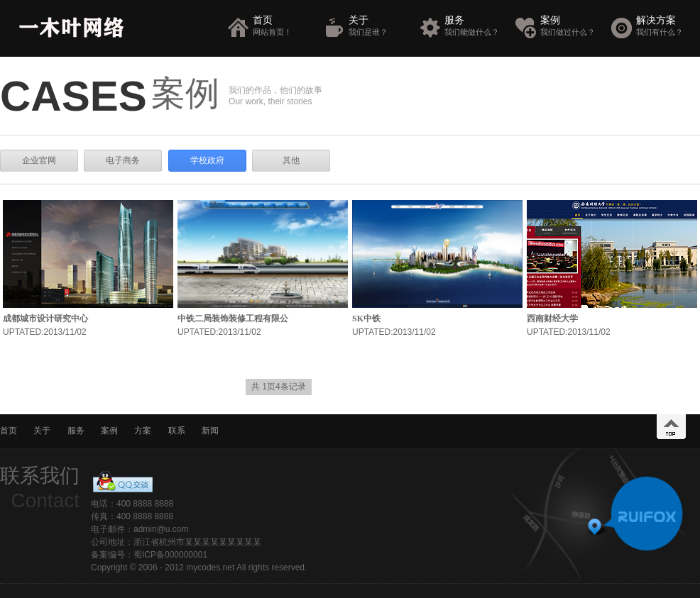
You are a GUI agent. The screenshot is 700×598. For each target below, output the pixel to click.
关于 (379, 26)
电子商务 (123, 160)
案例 (570, 26)
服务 (475, 26)
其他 (291, 160)
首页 (283, 26)
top (671, 427)
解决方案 (666, 26)
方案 (143, 431)
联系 (177, 431)
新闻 (210, 431)
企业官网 (39, 160)
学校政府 (207, 160)
